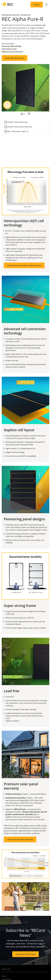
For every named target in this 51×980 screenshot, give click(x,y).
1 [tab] (25, 114)
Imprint (4, 976)
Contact (37, 5)
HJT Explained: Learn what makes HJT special (24, 265)
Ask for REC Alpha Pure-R (15, 58)
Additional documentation (12, 52)
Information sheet (9, 49)
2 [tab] (26, 114)
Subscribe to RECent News (26, 954)
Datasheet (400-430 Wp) (11, 46)
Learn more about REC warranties (20, 839)
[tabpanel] (25, 88)
